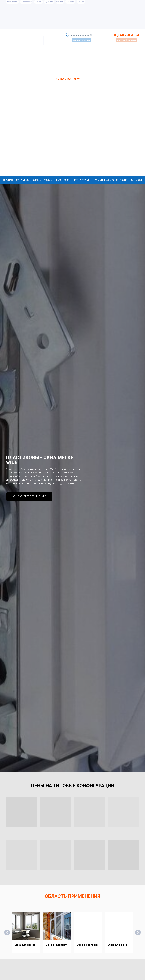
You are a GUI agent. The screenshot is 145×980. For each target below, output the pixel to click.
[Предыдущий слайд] (7, 932)
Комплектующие (42, 180)
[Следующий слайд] (138, 932)
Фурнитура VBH (82, 180)
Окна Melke (23, 180)
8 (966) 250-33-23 (68, 79)
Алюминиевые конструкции (111, 180)
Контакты (136, 180)
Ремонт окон (63, 180)
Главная (8, 180)
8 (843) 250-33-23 (127, 35)
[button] (82, 40)
